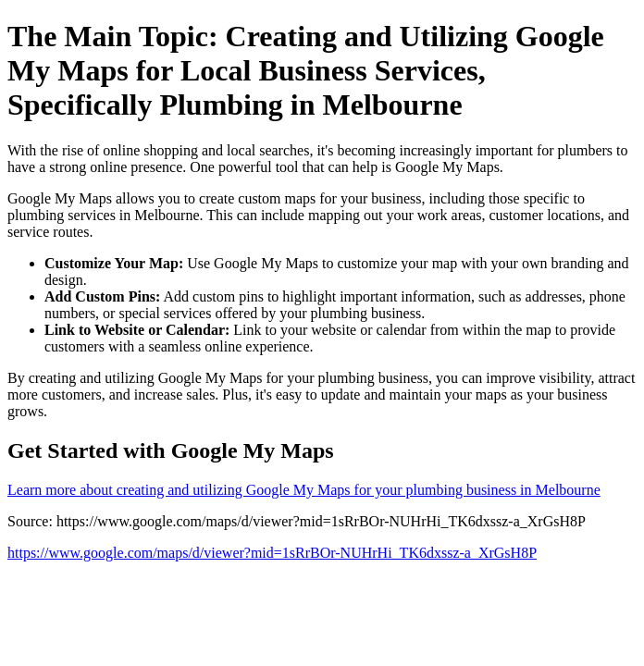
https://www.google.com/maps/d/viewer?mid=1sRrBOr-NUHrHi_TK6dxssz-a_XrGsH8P (272, 553)
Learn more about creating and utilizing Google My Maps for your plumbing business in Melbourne (304, 490)
